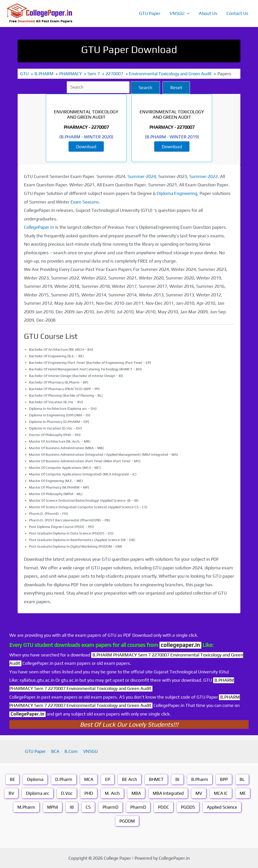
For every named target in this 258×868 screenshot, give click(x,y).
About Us (208, 13)
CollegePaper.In (40, 227)
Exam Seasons (85, 202)
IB (71, 807)
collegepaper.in (180, 645)
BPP (225, 779)
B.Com (71, 751)
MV (200, 793)
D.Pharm (63, 779)
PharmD (110, 807)
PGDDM (127, 821)
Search (146, 87)
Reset (177, 87)
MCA (88, 779)
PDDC (164, 807)
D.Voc (65, 793)
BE (11, 779)
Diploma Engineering (177, 193)
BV (9, 793)
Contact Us (237, 13)
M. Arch (111, 793)
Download (86, 146)
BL (243, 779)
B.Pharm (201, 779)
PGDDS (188, 807)
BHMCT (157, 779)
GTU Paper (150, 13)
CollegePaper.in (28, 713)
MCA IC (223, 793)
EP (107, 779)
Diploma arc (36, 793)
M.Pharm (25, 807)
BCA (56, 751)
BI (178, 779)
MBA (136, 793)
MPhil (52, 807)
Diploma (34, 779)
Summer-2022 (204, 176)
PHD (87, 793)
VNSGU (180, 13)
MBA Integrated (169, 793)
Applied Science (222, 807)
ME (245, 793)
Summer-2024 (142, 176)
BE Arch (129, 779)
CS (88, 807)
